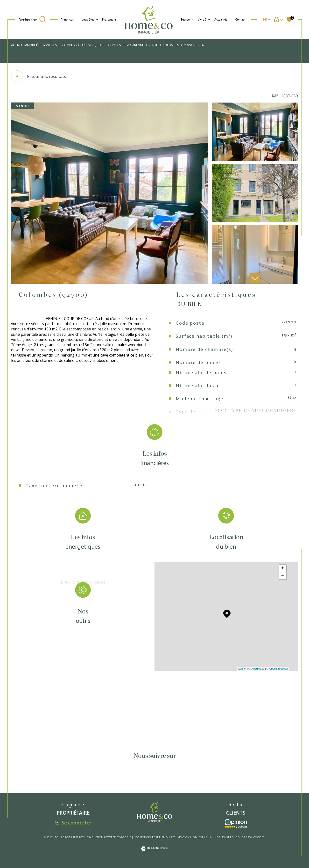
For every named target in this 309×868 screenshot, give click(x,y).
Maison (190, 45)
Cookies (259, 838)
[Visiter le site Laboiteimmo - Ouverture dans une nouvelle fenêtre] (154, 853)
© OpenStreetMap (277, 669)
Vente (153, 45)
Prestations (109, 19)
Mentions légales (190, 837)
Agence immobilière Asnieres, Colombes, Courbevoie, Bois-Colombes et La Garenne (77, 45)
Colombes (171, 45)
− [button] (283, 576)
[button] (255, 279)
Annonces (67, 19)
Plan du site (167, 837)
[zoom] (110, 282)
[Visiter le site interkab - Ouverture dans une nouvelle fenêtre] (236, 824)
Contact (240, 19)
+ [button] (283, 569)
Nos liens (221, 837)
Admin (208, 837)
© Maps (256, 669)
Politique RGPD (240, 837)
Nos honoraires (145, 837)
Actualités (221, 19)
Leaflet (242, 669)
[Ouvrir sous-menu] (97, 19)
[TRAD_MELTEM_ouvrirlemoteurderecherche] (32, 19)
